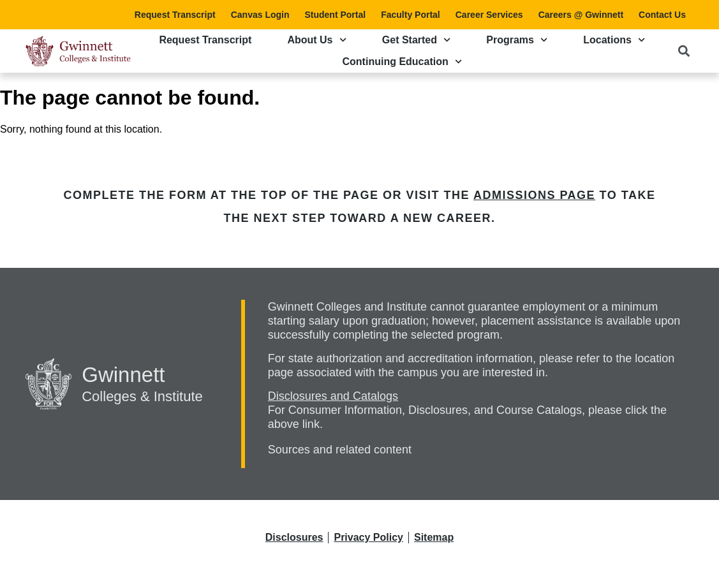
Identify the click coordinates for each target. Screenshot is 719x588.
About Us (316, 40)
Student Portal (335, 15)
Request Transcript (175, 15)
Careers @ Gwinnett (581, 15)
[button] (684, 51)
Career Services (489, 15)
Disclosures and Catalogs (333, 396)
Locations (614, 40)
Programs (517, 40)
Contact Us (662, 15)
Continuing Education (402, 62)
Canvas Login (260, 15)
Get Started (416, 40)
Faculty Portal (411, 15)
